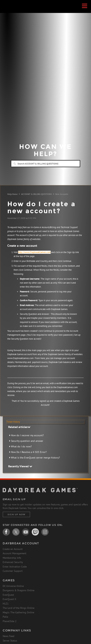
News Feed (9, 636)
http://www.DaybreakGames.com (34, 252)
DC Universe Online (13, 586)
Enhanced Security (13, 562)
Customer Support (13, 571)
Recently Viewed (20, 466)
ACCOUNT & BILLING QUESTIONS (36, 194)
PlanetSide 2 (10, 621)
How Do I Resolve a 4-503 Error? (29, 452)
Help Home (12, 194)
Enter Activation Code (15, 567)
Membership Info (12, 558)
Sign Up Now (16, 514)
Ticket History (13, 422)
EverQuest (8, 595)
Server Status (10, 641)
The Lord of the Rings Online (19, 608)
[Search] (45, 164)
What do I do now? (21, 446)
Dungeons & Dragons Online (19, 590)
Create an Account (13, 549)
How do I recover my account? (27, 435)
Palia (5, 617)
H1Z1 (6, 604)
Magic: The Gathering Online (18, 612)
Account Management (15, 553)
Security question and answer (27, 441)
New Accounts (62, 194)
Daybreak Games (12, 10)
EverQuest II (9, 599)
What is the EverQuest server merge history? (35, 458)
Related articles (19, 427)
